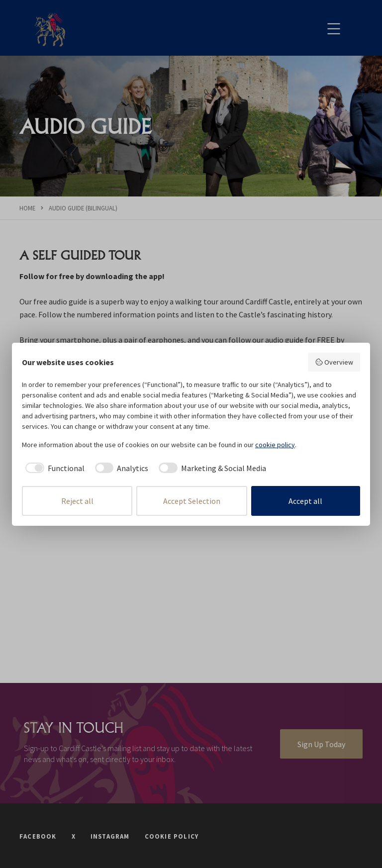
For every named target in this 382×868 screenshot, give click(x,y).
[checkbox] (53, 468)
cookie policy (275, 445)
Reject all (77, 501)
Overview (334, 362)
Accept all (305, 501)
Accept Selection (192, 501)
